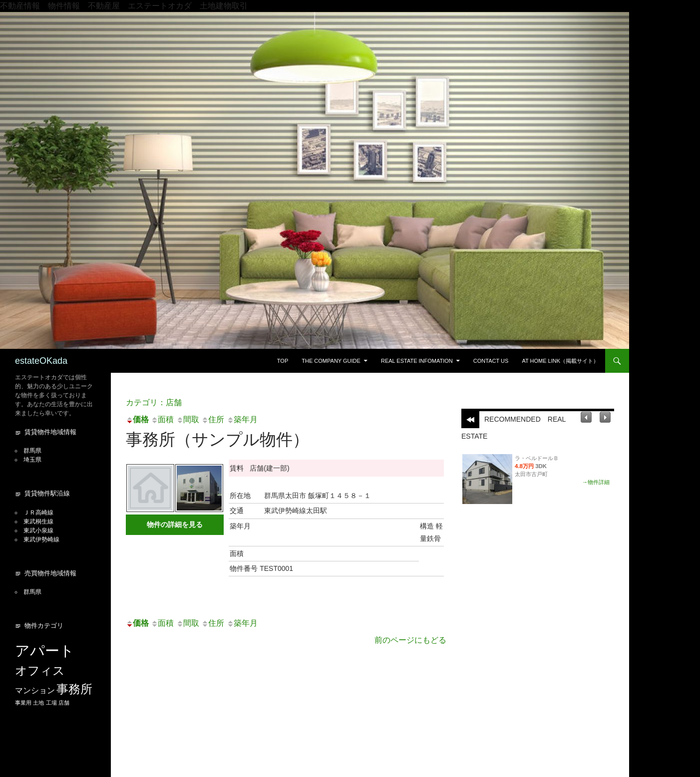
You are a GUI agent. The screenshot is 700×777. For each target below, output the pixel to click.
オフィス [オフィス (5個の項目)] (40, 670)
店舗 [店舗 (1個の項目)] (64, 703)
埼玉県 (32, 460)
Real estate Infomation (417, 361)
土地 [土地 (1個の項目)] (38, 703)
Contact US (491, 361)
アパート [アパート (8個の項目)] (45, 650)
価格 (137, 419)
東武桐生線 (38, 521)
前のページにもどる (410, 640)
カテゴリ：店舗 (154, 402)
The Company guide (331, 361)
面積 (162, 419)
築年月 (242, 419)
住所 (213, 419)
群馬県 (32, 451)
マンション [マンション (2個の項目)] (35, 690)
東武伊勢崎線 (41, 539)
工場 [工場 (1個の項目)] (51, 703)
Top (283, 361)
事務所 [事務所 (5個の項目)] (74, 689)
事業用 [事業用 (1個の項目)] (23, 703)
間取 (188, 419)
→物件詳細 (596, 482)
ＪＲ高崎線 (38, 513)
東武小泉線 (38, 530)
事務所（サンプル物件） (217, 439)
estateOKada (41, 361)
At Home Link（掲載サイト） (560, 361)
